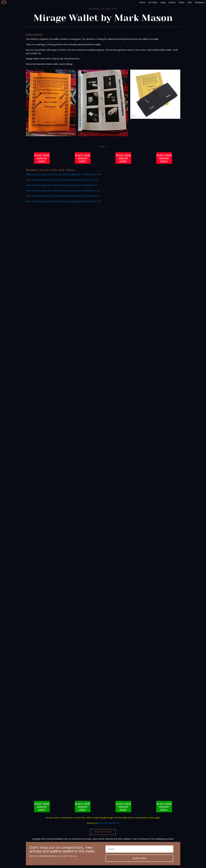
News (181, 2)
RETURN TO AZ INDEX (103, 832)
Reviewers (200, 2)
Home (142, 2)
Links (190, 2)
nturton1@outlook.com (108, 823)
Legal (163, 2)
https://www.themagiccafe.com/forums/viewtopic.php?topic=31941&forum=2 (62, 185)
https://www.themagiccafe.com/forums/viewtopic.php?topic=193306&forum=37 (63, 191)
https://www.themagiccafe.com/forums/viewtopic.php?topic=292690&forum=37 (63, 196)
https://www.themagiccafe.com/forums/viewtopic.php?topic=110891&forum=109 (63, 174)
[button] (97, 147)
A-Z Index (153, 2)
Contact (172, 2)
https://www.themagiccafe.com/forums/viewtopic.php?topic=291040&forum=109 (63, 201)
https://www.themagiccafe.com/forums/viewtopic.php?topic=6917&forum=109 (62, 180)
